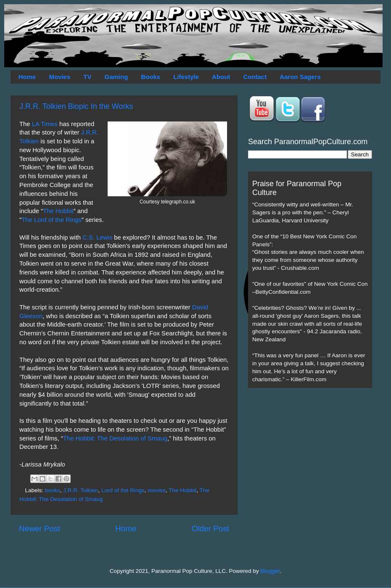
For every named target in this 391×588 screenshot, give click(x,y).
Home (27, 77)
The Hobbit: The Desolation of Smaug (115, 438)
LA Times (45, 124)
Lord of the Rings (123, 490)
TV (87, 77)
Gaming (116, 77)
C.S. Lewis (97, 237)
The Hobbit (58, 211)
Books (151, 77)
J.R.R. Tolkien (81, 490)
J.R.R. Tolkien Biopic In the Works (76, 106)
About (221, 77)
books (53, 490)
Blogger (270, 571)
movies (157, 490)
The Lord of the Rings (52, 220)
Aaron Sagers (300, 77)
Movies (59, 77)
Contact (255, 77)
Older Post (210, 529)
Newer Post (40, 529)
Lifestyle (186, 77)
